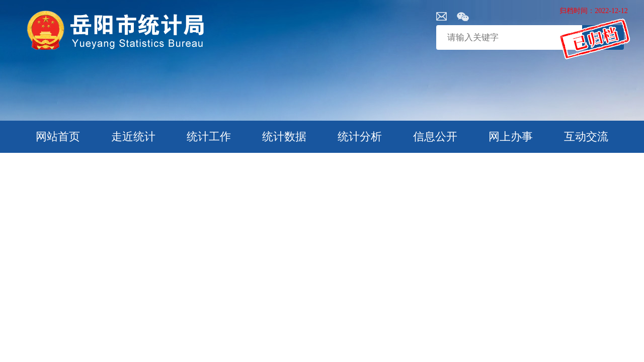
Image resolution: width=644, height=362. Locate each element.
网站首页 (58, 137)
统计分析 (360, 137)
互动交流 (586, 137)
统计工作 (209, 137)
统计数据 (284, 137)
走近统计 (133, 137)
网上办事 (511, 137)
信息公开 (435, 137)
